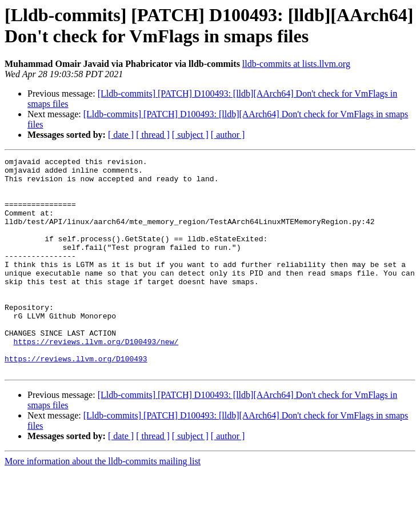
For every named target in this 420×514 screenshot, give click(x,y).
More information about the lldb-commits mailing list (103, 504)
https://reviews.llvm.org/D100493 (76, 400)
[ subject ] (190, 135)
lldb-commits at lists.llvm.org (296, 64)
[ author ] (228, 135)
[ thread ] (153, 135)
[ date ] (121, 135)
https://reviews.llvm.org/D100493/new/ (96, 379)
